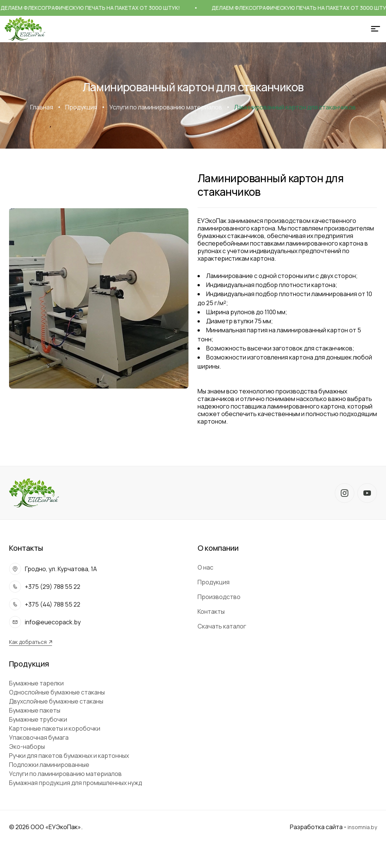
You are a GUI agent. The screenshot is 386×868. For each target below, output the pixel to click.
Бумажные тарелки (36, 683)
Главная (42, 107)
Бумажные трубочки (38, 719)
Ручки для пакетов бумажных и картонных (69, 756)
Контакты (211, 611)
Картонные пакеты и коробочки (55, 728)
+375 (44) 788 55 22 (53, 604)
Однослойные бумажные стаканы (57, 692)
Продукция (81, 107)
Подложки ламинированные (49, 765)
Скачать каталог (222, 626)
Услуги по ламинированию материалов (166, 107)
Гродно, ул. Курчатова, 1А (61, 569)
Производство (219, 597)
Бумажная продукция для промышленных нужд (76, 783)
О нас (205, 567)
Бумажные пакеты (35, 710)
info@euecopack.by (53, 622)
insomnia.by (362, 827)
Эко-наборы (27, 747)
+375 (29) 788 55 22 (53, 587)
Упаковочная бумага (39, 737)
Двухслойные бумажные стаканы (56, 701)
